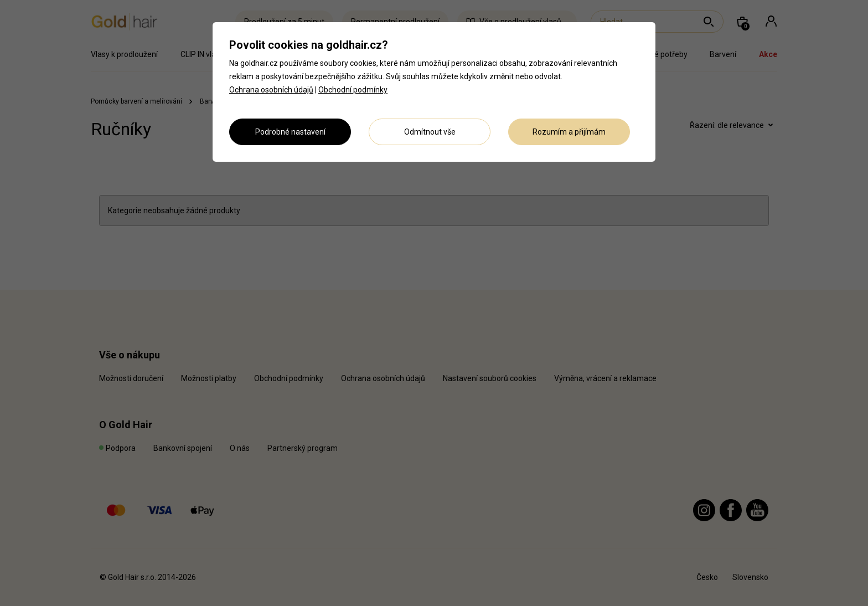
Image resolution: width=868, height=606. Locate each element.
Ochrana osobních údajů (271, 90)
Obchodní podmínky (353, 90)
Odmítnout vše (430, 132)
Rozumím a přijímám (569, 132)
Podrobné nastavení (290, 132)
